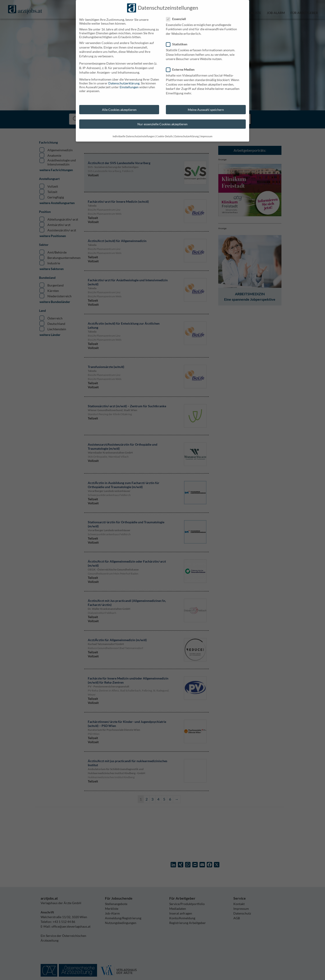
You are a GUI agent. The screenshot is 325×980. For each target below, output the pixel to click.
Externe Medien (67, 69)
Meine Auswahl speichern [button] (90, 110)
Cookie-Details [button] (49, 136)
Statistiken (63, 44)
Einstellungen (14, 87)
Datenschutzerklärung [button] (71, 136)
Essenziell (62, 19)
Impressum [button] (91, 136)
